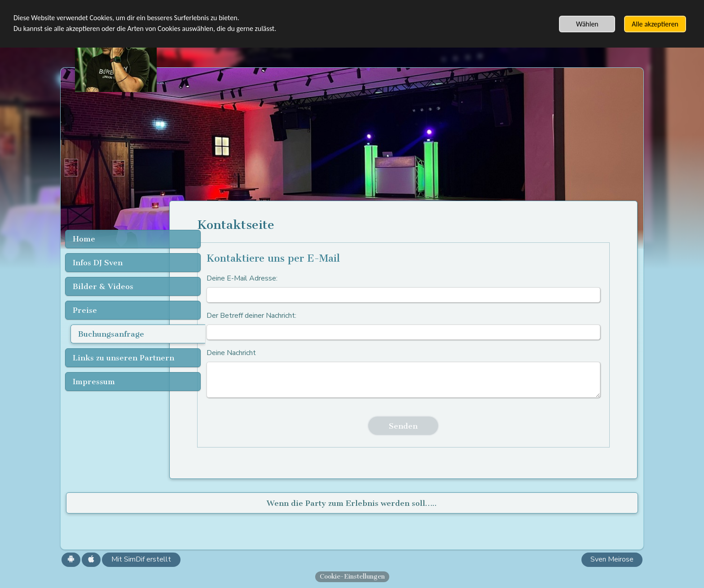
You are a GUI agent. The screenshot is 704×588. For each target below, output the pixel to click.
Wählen (587, 24)
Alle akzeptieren (655, 24)
